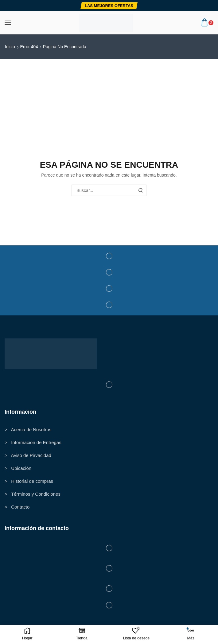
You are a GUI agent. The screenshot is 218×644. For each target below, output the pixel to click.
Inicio (10, 47)
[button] (109, 6)
